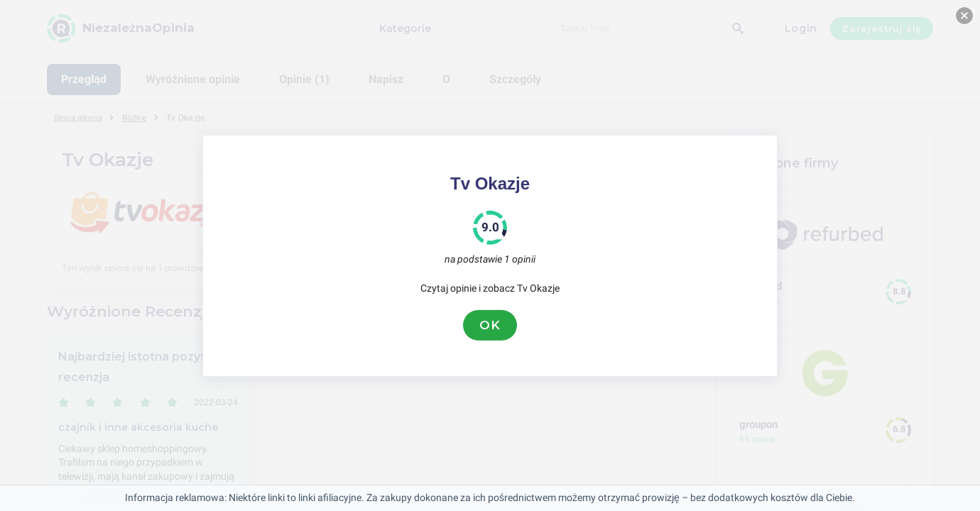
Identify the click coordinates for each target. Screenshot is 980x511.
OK (490, 325)
